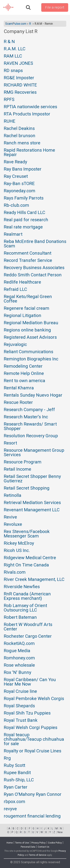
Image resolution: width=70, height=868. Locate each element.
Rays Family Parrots (24, 198)
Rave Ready (15, 162)
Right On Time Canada (26, 565)
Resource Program (23, 462)
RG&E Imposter (19, 78)
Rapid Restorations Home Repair (29, 153)
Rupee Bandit (17, 773)
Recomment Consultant (28, 253)
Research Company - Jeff (29, 410)
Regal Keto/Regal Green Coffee (28, 299)
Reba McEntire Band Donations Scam (35, 244)
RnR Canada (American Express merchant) (27, 596)
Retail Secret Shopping (27, 488)
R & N (9, 42)
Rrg (7, 758)
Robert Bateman (20, 617)
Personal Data (28, 847)
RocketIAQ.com (19, 644)
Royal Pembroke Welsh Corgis (34, 699)
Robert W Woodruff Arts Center (28, 627)
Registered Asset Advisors (30, 337)
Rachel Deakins (19, 129)
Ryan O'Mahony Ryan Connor (33, 795)
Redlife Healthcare (22, 282)
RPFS (9, 100)
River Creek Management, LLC (34, 580)
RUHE (10, 121)
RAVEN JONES (18, 63)
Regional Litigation (22, 316)
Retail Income (17, 469)
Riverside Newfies (22, 587)
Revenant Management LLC (32, 510)
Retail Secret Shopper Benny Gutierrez (32, 479)
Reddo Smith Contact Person (33, 275)
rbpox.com (14, 802)
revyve (10, 809)
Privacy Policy (38, 843)
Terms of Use (22, 843)
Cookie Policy (55, 843)
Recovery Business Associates (34, 268)
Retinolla (13, 496)
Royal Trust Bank (21, 720)
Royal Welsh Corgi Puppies (31, 728)
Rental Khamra (19, 388)
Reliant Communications (28, 352)
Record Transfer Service (28, 261)
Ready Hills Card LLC (24, 213)
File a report (55, 7)
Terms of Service (38, 855)
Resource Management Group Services (34, 453)
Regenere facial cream (27, 308)
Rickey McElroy (19, 543)
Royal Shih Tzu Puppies (27, 713)
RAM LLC (13, 56)
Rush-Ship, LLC (19, 780)
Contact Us (43, 847)
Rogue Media (17, 651)
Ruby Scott (14, 766)
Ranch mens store (22, 143)
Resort (10, 443)
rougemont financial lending (32, 816)
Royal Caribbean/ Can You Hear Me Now (30, 682)
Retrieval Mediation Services (32, 503)
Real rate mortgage (23, 227)
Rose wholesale (19, 665)
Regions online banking (27, 330)
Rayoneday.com (20, 191)
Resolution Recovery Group (31, 436)
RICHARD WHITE (20, 85)
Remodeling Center (23, 366)
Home (10, 843)
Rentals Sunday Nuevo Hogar (33, 395)
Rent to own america (24, 381)
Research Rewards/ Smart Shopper (30, 426)
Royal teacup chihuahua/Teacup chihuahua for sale (34, 739)
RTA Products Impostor (27, 114)
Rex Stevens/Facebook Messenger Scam (27, 534)
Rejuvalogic (15, 345)
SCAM (8, 7)
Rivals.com (15, 572)
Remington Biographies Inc (31, 359)
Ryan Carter (16, 787)
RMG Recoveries (20, 92)
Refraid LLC (15, 290)
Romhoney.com (19, 658)
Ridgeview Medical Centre (30, 558)
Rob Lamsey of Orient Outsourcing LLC (25, 608)
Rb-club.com (16, 205)
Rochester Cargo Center (28, 636)
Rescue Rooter (18, 403)
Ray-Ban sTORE (19, 184)
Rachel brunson (20, 136)
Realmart (13, 234)
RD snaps (13, 71)
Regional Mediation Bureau (31, 323)
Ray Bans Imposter (23, 169)
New (60, 832)
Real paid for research (26, 220)
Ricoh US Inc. (17, 551)
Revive (10, 517)
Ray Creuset (16, 176)
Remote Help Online (24, 374)
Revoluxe (13, 524)
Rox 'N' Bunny (17, 673)
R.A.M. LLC (15, 49)
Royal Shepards (19, 706)
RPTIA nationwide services (30, 107)
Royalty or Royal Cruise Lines (32, 751)
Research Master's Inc (26, 417)
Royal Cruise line (20, 692)
